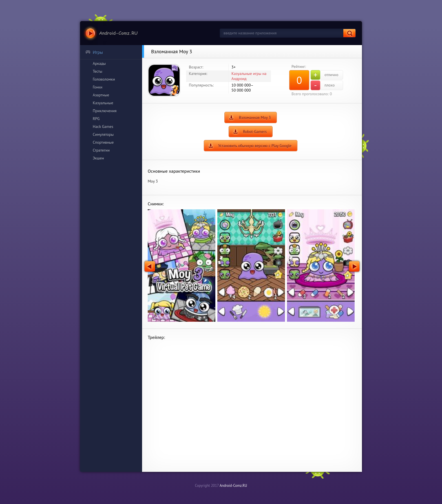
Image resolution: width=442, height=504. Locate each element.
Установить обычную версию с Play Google (255, 146)
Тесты (98, 71)
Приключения (105, 111)
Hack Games (103, 126)
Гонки (98, 87)
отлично (324, 75)
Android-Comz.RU (233, 486)
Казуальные (103, 103)
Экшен (98, 158)
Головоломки (104, 79)
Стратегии (101, 150)
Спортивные (103, 142)
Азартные (101, 95)
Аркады (99, 63)
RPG (96, 119)
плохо (323, 85)
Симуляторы (103, 134)
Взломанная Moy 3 (255, 117)
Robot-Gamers (255, 132)
